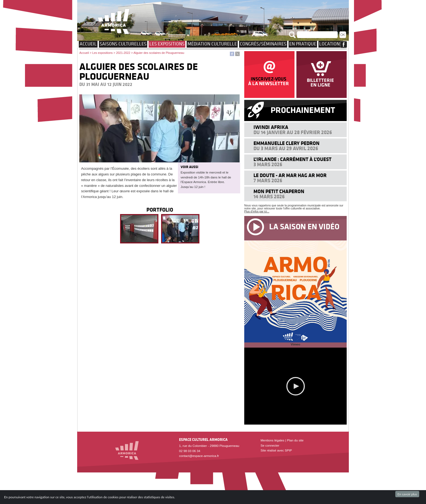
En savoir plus (407, 494)
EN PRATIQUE (303, 44)
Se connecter (270, 445)
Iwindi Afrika (271, 127)
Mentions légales (272, 440)
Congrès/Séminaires (263, 44)
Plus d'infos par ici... (257, 211)
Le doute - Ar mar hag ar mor (290, 175)
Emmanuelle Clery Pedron (286, 143)
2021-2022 (123, 53)
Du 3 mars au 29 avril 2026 (286, 148)
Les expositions (167, 44)
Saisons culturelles (123, 44)
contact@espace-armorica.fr (199, 456)
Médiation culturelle (212, 44)
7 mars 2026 (268, 180)
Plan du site (295, 440)
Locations (331, 44)
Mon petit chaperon (279, 191)
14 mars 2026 (269, 197)
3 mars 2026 (268, 164)
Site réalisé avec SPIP (276, 450)
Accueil (88, 44)
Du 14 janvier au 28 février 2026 (293, 132)
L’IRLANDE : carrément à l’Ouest (292, 159)
